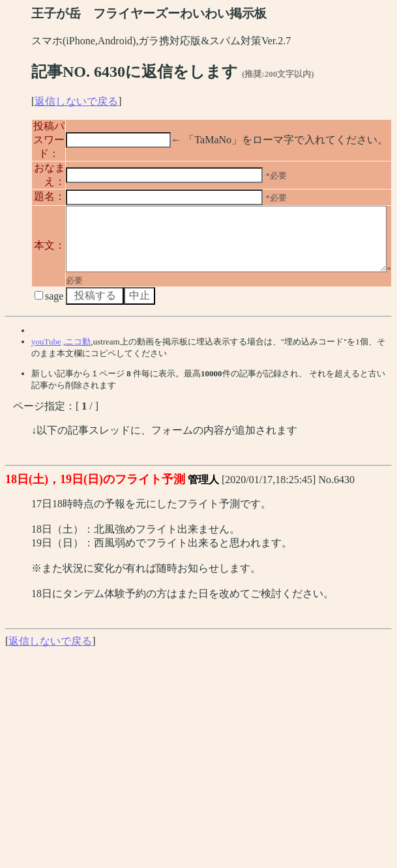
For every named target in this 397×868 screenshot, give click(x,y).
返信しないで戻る (76, 101)
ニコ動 (78, 396)
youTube (46, 396)
